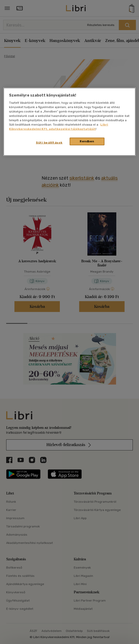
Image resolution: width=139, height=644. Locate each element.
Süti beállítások (49, 143)
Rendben (87, 141)
